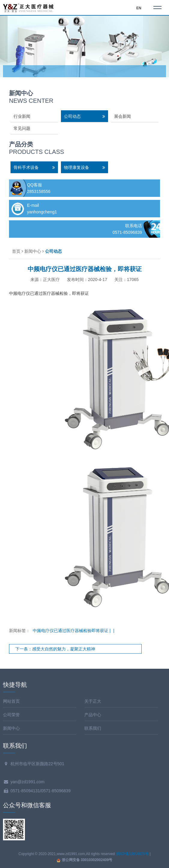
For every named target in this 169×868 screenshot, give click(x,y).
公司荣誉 (11, 715)
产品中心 (93, 715)
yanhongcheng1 (42, 212)
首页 (16, 251)
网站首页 (11, 701)
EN (139, 8)
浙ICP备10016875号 (132, 854)
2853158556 (39, 191)
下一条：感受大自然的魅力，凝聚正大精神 (55, 649)
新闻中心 (33, 251)
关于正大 (93, 701)
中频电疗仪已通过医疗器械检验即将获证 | (72, 631)
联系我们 (93, 728)
